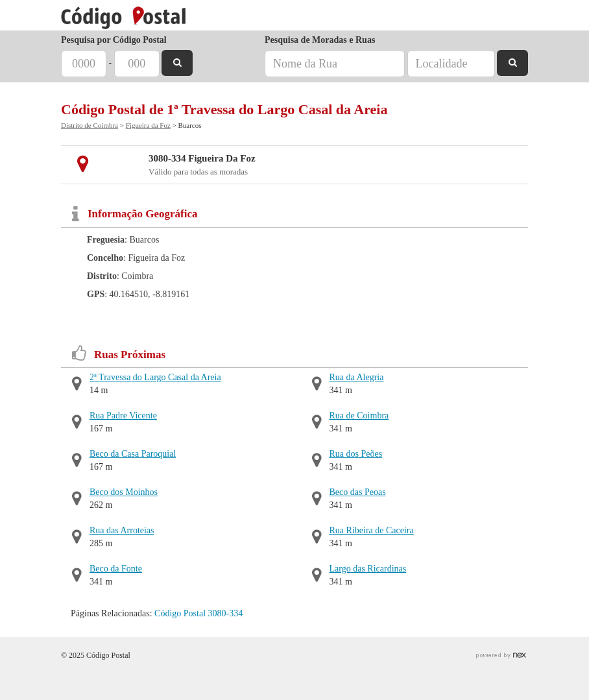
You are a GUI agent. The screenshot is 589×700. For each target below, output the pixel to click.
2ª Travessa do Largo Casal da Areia (155, 377)
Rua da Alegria (357, 377)
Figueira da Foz (148, 125)
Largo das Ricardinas (368, 569)
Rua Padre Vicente (123, 416)
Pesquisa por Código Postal (114, 40)
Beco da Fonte (116, 569)
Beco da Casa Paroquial (133, 454)
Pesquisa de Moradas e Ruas (320, 40)
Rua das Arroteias (122, 530)
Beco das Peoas (358, 492)
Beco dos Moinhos (124, 492)
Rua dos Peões (356, 454)
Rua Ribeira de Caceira (372, 530)
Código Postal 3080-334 (198, 613)
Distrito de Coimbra (90, 125)
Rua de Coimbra (359, 416)
